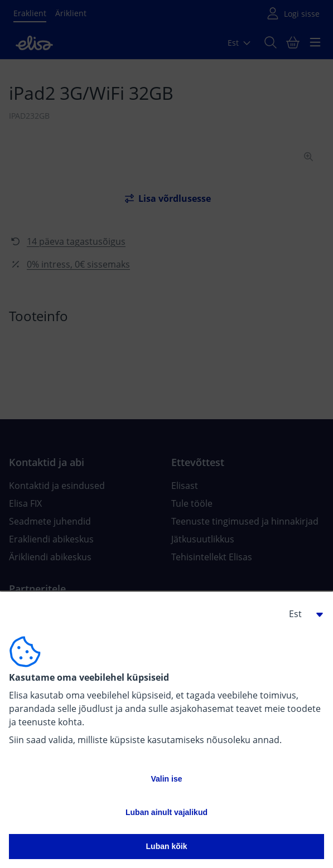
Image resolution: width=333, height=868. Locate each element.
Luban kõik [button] (167, 846)
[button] (302, 614)
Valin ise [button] (166, 779)
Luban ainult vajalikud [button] (166, 812)
